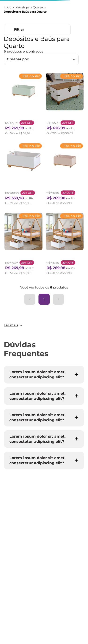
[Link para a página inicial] (8, 7)
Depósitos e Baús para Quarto (25, 12)
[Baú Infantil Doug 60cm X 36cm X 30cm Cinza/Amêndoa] (23, 245)
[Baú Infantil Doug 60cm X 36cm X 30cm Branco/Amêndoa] (23, 175)
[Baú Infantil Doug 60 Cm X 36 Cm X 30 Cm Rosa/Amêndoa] (65, 175)
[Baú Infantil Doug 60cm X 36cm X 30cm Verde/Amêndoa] (23, 105)
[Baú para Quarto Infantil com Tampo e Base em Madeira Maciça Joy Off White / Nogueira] (65, 105)
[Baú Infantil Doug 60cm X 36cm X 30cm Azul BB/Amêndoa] (65, 245)
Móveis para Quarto (29, 7)
